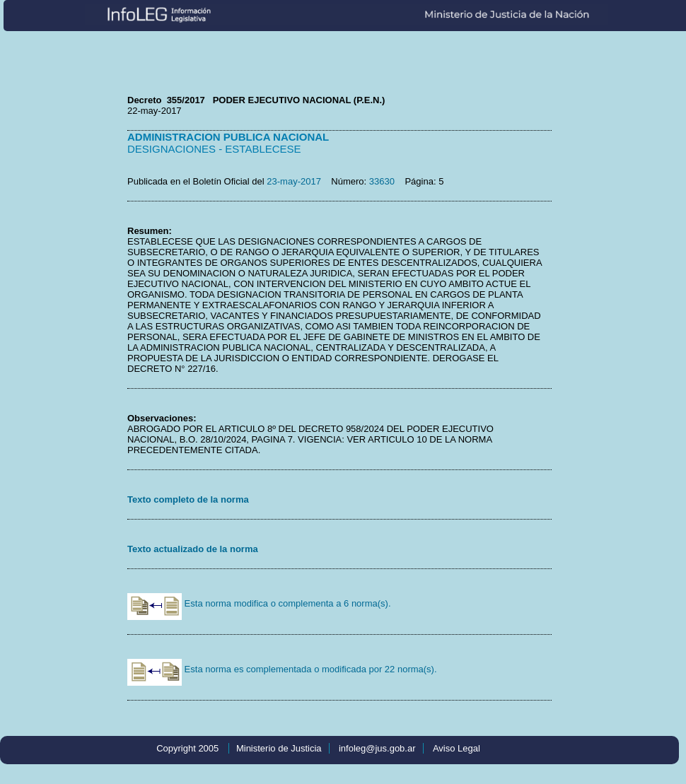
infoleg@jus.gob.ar (377, 748)
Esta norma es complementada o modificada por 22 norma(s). (282, 669)
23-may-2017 (294, 181)
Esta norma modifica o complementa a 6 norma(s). (259, 603)
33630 (382, 181)
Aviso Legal (457, 748)
